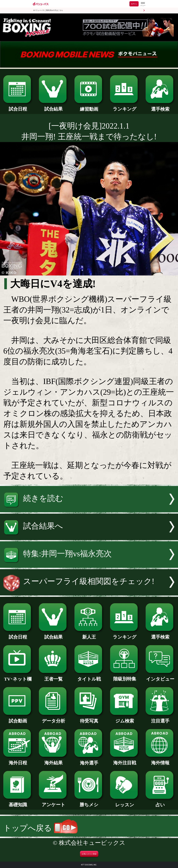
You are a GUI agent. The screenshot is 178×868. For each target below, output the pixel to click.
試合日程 (18, 107)
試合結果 (53, 107)
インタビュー (160, 677)
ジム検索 (125, 719)
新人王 (89, 635)
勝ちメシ (89, 802)
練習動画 (89, 107)
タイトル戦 (89, 677)
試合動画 (18, 719)
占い (160, 803)
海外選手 (89, 761)
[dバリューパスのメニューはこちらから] (143, 4)
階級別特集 (125, 677)
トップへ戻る (40, 828)
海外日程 (18, 761)
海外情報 (160, 761)
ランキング (125, 107)
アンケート (53, 802)
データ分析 (53, 719)
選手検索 (160, 107)
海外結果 (53, 761)
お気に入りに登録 (89, 854)
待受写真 (89, 719)
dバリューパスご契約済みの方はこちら (48, 10)
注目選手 (160, 719)
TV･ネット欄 (18, 677)
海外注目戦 (125, 761)
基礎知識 (18, 802)
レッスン (125, 803)
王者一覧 (53, 677)
